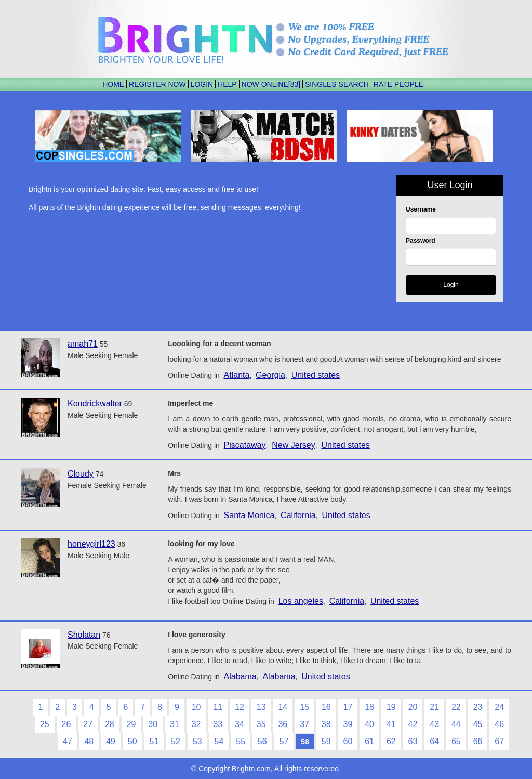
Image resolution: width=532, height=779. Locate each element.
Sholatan (84, 635)
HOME (113, 84)
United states (316, 375)
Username (421, 209)
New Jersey (294, 445)
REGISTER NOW (157, 84)
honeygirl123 (91, 544)
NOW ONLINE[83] (271, 84)
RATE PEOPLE (398, 84)
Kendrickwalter (95, 404)
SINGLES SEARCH (337, 84)
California (298, 515)
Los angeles (301, 601)
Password (421, 241)
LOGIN (202, 84)
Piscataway (245, 445)
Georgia (270, 375)
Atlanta (237, 375)
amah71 (83, 344)
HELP (227, 84)
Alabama (240, 676)
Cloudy (81, 474)
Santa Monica (249, 515)
